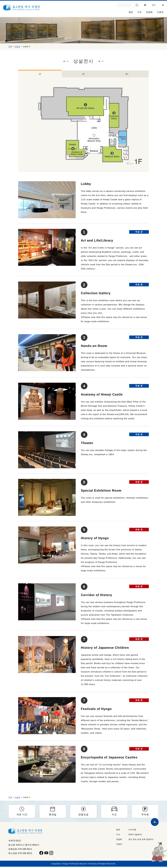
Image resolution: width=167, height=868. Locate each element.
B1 (127, 74)
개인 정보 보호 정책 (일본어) (141, 841)
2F (83, 74)
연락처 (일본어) (135, 836)
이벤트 (160, 12)
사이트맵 (132, 831)
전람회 (149, 12)
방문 (131, 12)
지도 (140, 12)
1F (40, 74)
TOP (10, 46)
